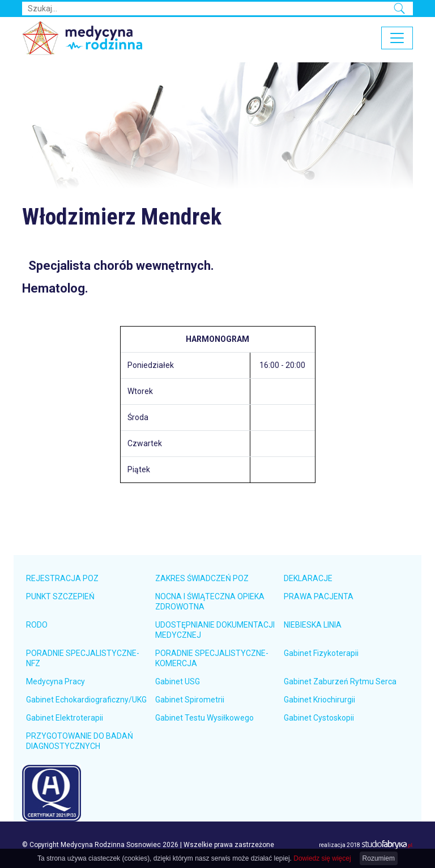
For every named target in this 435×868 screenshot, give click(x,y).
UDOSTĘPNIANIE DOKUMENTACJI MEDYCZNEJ (215, 630)
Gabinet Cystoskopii (319, 718)
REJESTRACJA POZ (62, 578)
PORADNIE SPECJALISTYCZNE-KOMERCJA (212, 658)
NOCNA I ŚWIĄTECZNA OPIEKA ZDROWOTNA (210, 602)
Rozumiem (379, 858)
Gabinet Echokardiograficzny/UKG (86, 700)
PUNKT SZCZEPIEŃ (60, 596)
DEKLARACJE (308, 578)
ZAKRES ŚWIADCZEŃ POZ (202, 578)
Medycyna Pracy (56, 681)
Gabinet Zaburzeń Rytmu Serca (340, 681)
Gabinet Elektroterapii (65, 718)
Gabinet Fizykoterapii (321, 653)
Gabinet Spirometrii (190, 700)
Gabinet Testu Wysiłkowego (204, 718)
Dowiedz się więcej (322, 858)
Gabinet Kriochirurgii (319, 700)
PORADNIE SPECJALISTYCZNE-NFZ (83, 658)
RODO (37, 625)
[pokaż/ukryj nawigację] (397, 38)
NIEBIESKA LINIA (313, 625)
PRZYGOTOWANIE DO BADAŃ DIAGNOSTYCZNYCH (80, 741)
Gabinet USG (178, 681)
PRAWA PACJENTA (319, 596)
